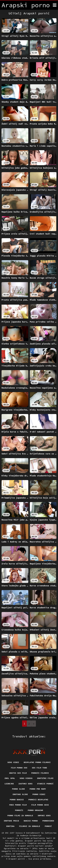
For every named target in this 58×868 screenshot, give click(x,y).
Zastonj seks (26, 784)
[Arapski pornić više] (55, 5)
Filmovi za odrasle (30, 826)
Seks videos (26, 778)
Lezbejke (9, 784)
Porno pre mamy (38, 789)
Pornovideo (48, 821)
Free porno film (18, 805)
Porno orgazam (35, 810)
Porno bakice (17, 800)
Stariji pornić (45, 784)
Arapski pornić (17, 859)
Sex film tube (39, 768)
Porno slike (18, 789)
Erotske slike (20, 794)
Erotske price (11, 821)
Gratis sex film (18, 773)
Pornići (19, 810)
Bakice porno (31, 821)
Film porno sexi (40, 805)
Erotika (10, 826)
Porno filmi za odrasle (20, 815)
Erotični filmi (45, 778)
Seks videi (13, 762)
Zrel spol (10, 778)
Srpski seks (44, 815)
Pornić (48, 826)
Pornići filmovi (40, 773)
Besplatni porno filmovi (37, 762)
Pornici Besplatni (38, 800)
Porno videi (39, 794)
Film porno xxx (19, 768)
